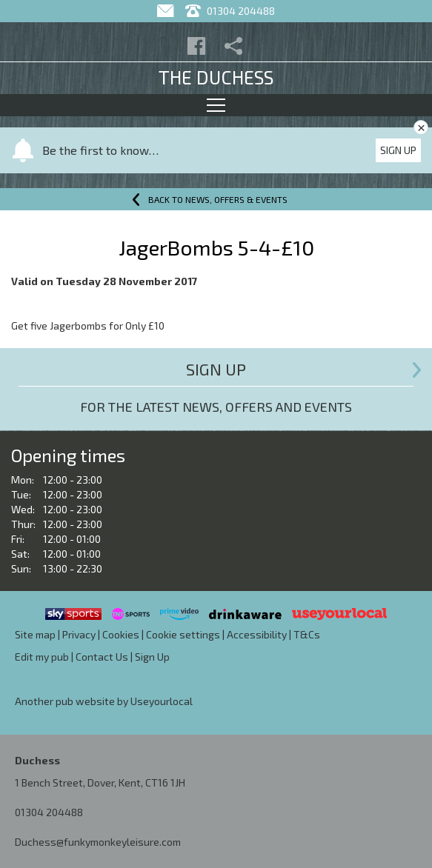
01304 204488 (49, 812)
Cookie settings (183, 634)
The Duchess (216, 77)
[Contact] (167, 11)
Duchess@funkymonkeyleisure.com (98, 842)
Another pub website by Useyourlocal (104, 701)
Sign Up (398, 150)
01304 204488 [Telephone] (230, 11)
